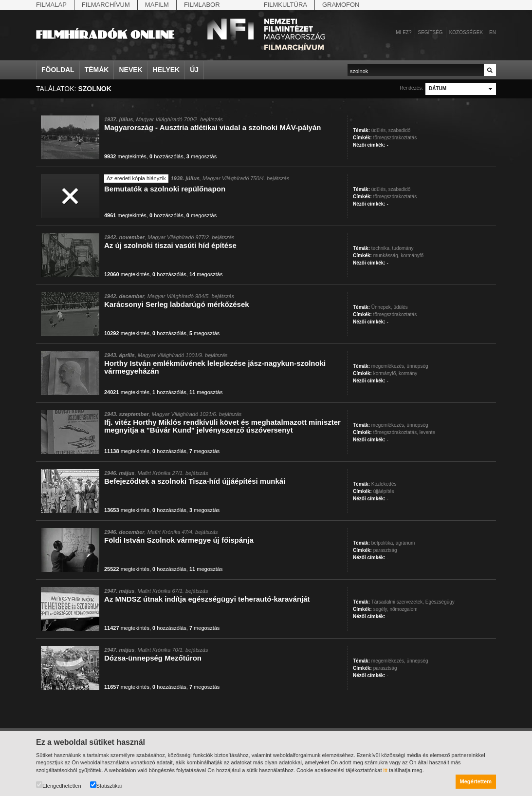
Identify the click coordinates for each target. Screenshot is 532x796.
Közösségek (466, 32)
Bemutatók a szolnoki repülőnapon (165, 189)
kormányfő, (385, 373)
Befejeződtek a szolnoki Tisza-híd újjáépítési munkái (195, 481)
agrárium (405, 543)
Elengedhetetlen (59, 785)
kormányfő (412, 256)
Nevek (130, 70)
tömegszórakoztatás (395, 138)
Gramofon (341, 5)
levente (427, 432)
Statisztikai (106, 785)
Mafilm (157, 5)
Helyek (166, 70)
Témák (97, 70)
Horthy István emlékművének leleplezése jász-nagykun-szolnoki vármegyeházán (215, 367)
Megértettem (476, 781)
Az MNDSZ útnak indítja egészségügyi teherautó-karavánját (207, 599)
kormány (408, 373)
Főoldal (58, 70)
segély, (381, 609)
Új (194, 70)
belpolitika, (383, 543)
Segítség (431, 32)
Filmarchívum (106, 5)
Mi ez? (404, 32)
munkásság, (386, 256)
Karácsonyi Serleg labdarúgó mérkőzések (177, 304)
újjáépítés (384, 491)
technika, (381, 248)
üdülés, (379, 130)
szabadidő (400, 130)
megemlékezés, (388, 366)
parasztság (385, 550)
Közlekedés (384, 484)
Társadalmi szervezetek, (398, 602)
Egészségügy (440, 602)
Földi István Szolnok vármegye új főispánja (179, 540)
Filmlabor (202, 5)
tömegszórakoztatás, (396, 432)
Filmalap (51, 5)
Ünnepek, (382, 307)
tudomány (403, 248)
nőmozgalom (403, 609)
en (493, 32)
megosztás (202, 156)
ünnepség (418, 366)
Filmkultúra (285, 5)
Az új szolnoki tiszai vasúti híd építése (170, 245)
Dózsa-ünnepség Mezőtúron (153, 658)
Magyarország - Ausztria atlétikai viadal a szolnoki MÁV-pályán (212, 127)
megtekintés (125, 156)
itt (386, 770)
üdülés (400, 307)
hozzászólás (166, 156)
